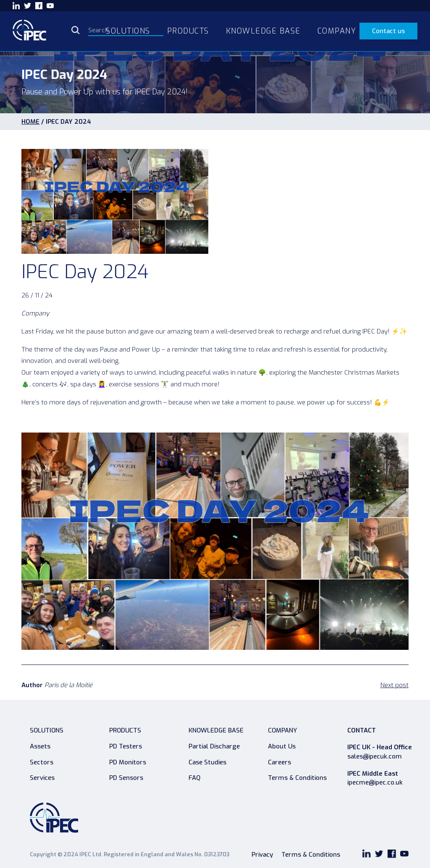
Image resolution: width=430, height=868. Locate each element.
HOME (30, 122)
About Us (282, 746)
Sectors (42, 762)
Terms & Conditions (297, 778)
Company (282, 730)
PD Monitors (128, 762)
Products (125, 730)
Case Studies (207, 762)
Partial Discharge (214, 746)
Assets (40, 746)
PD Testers (126, 746)
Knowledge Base (216, 730)
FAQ (194, 778)
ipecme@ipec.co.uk (375, 783)
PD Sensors (126, 778)
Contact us (388, 31)
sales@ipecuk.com (375, 757)
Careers (279, 762)
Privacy (262, 855)
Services (42, 778)
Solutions (47, 730)
